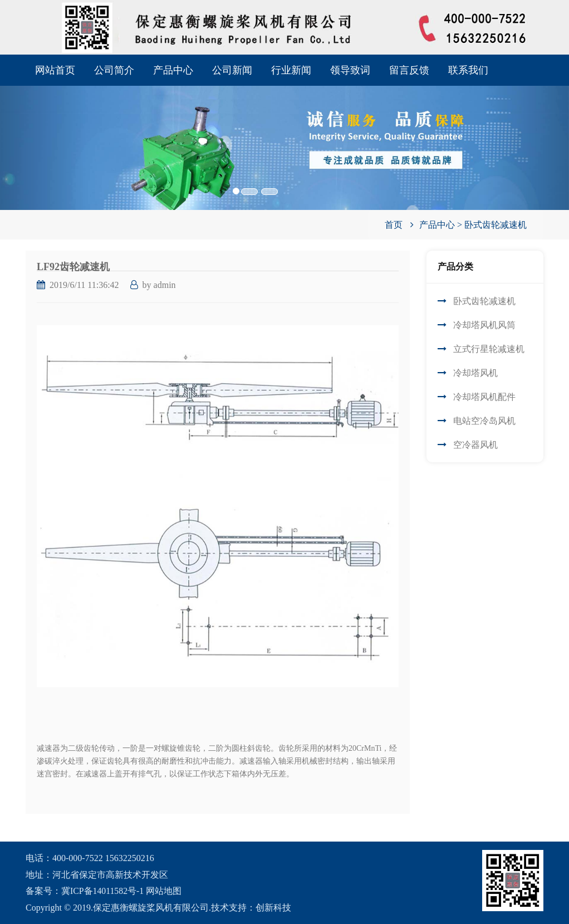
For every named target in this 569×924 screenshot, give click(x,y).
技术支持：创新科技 (251, 908)
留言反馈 (409, 70)
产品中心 (173, 70)
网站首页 (55, 70)
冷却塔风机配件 (484, 397)
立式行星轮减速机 (489, 349)
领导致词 (350, 70)
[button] (43, 133)
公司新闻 (232, 70)
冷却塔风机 (475, 373)
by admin (159, 285)
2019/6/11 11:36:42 (84, 285)
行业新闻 (291, 70)
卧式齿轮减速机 (496, 225)
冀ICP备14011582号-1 (103, 891)
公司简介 (114, 70)
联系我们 (468, 70)
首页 (394, 225)
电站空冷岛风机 (484, 421)
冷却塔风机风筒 (484, 325)
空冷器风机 (475, 445)
